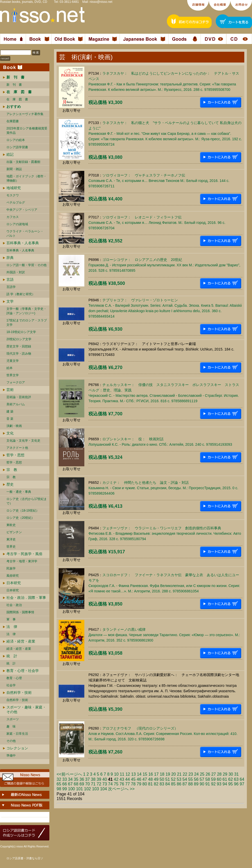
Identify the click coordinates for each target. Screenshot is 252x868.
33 (65, 779)
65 (59, 784)
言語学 (11, 287)
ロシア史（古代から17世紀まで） (27, 501)
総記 (10, 154)
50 (162, 779)
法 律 (12, 627)
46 (139, 779)
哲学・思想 (15, 455)
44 (128, 779)
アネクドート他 (17, 448)
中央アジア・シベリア (22, 210)
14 (139, 774)
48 (150, 779)
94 (225, 784)
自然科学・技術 (19, 692)
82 (156, 784)
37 (87, 779)
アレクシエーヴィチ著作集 (25, 114)
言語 (10, 279)
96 (236, 784)
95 (231, 784)
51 (168, 779)
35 (76, 779)
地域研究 (14, 188)
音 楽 (10, 419)
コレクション (17, 748)
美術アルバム (16, 404)
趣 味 (11, 726)
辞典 (10, 258)
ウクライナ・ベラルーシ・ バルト (25, 234)
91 (208, 784)
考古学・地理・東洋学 (22, 561)
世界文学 (13, 375)
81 (150, 784)
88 (191, 784)
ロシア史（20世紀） (20, 518)
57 (202, 779)
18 (162, 774)
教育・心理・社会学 (23, 671)
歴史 (10, 484)
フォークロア (16, 382)
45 (133, 779)
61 (225, 779)
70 (87, 784)
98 (59, 789)
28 (219, 774)
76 (122, 784)
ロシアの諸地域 (17, 224)
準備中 (11, 756)
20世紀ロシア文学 (19, 339)
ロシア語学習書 (17, 147)
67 (70, 784)
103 (96, 789)
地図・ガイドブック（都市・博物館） (26, 178)
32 (59, 779)
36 (82, 779)
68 (76, 784)
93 (219, 784)
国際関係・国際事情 (20, 612)
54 (185, 779)
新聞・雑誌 (14, 169)
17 (156, 774)
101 (80, 789)
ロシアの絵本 (16, 140)
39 (99, 779)
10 (116, 774)
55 (191, 779)
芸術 (10, 390)
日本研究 (14, 583)
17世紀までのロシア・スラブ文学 (27, 323)
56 (196, 779)
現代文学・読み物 (19, 354)
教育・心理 (14, 678)
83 (162, 784)
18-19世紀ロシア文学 (21, 332)
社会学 (11, 685)
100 (72, 789)
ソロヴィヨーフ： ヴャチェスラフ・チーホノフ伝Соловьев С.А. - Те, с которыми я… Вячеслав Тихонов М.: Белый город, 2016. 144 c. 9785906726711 (159, 181)
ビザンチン (14, 532)
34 (70, 779)
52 (173, 779)
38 (93, 779)
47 (145, 779)
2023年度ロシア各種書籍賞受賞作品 (27, 131)
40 (105, 779)
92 (213, 784)
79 (139, 784)
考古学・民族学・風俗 (24, 554)
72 (99, 784)
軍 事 (11, 619)
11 (122, 774)
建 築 (10, 411)
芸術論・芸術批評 (19, 397)
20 (174, 774)
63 (236, 779)
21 (179, 774)
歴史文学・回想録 (19, 346)
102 (88, 789)
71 (93, 784)
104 (103, 789)
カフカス (13, 217)
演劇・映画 (14, 426)
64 (242, 779)
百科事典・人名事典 (23, 243)
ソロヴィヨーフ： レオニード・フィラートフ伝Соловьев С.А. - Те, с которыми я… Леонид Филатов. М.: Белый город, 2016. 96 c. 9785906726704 (157, 223)
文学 (10, 301)
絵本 (10, 368)
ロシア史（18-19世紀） (23, 511)
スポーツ (13, 719)
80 (145, 784)
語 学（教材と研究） (21, 294)
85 (173, 784)
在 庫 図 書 (17, 99)
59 (213, 779)
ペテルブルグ (16, 203)
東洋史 (11, 539)
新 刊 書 (14, 85)
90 (202, 784)
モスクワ (13, 195)
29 (225, 774)
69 (82, 784)
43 (122, 779)
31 (237, 774)
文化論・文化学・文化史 (23, 441)
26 (208, 774)
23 (191, 774)
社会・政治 (14, 605)
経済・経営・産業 (21, 641)
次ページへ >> (121, 789)
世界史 (11, 547)
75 (116, 784)
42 (116, 779)
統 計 (12, 656)
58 (208, 779)
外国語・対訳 (16, 272)
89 (196, 784)
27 (214, 774)
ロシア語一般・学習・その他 (26, 265)
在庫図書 (13, 121)
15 (145, 774)
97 (242, 784)
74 (110, 784)
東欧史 (11, 525)
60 (219, 779)
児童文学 (13, 361)
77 (128, 784)
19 (168, 774)
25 (202, 774)
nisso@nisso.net (101, 2)
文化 (10, 433)
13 (133, 774)
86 (179, 784)
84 (168, 784)
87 (185, 784)
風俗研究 (13, 576)
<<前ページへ (69, 774)
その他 (11, 741)
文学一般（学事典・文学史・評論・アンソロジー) (26, 311)
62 (231, 779)
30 (231, 774)
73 (105, 784)
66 (65, 784)
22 (185, 774)
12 (128, 774)
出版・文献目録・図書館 (23, 162)
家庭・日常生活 (17, 734)
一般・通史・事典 (19, 492)
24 (196, 774)
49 (156, 779)
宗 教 (12, 470)
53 (179, 779)
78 (133, 784)
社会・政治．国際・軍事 (26, 598)
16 (151, 774)
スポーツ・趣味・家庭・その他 (26, 709)
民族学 (11, 568)
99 (65, 789)
